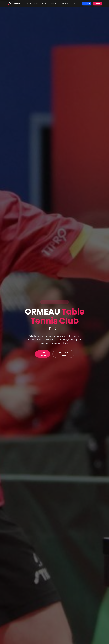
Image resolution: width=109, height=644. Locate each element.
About (36, 3)
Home (29, 3)
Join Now (97, 3)
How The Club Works (63, 354)
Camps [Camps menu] (53, 3)
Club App (87, 3)
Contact (74, 3)
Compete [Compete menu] (64, 3)
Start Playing (43, 354)
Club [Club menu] (44, 3)
